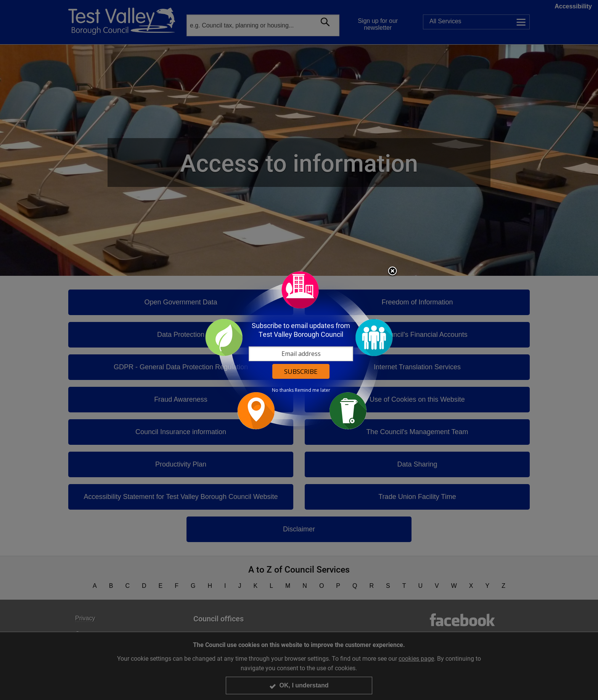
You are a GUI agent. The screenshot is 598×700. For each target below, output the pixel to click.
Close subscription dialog (392, 272)
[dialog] (299, 350)
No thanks (283, 390)
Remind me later (313, 390)
